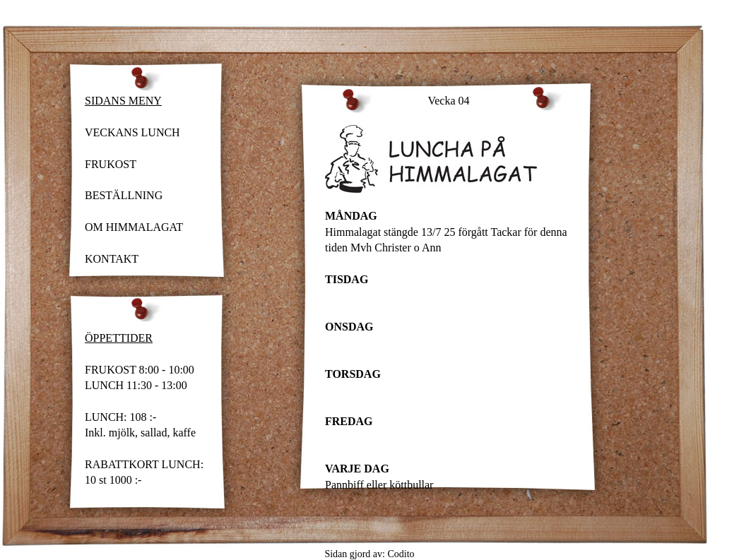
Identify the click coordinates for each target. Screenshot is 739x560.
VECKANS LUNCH (132, 132)
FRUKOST (111, 164)
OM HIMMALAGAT (134, 227)
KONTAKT (112, 259)
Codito (401, 554)
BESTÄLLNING (124, 195)
